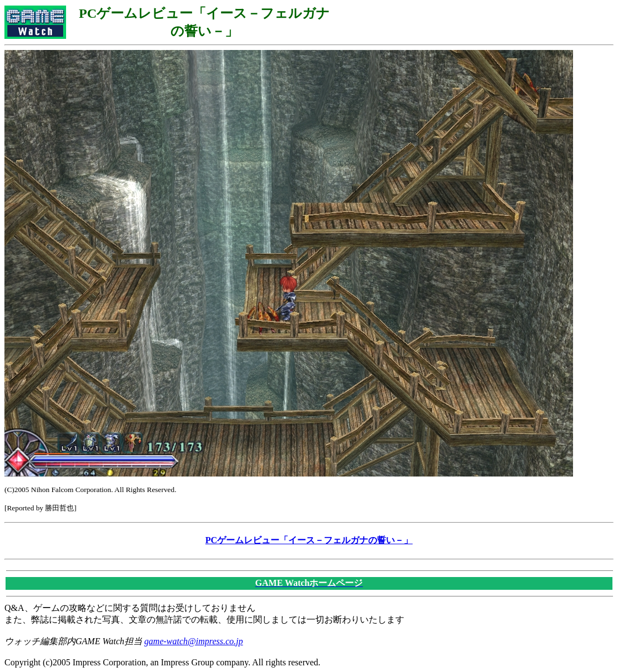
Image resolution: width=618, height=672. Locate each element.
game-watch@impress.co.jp (194, 641)
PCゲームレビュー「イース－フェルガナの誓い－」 (309, 540)
